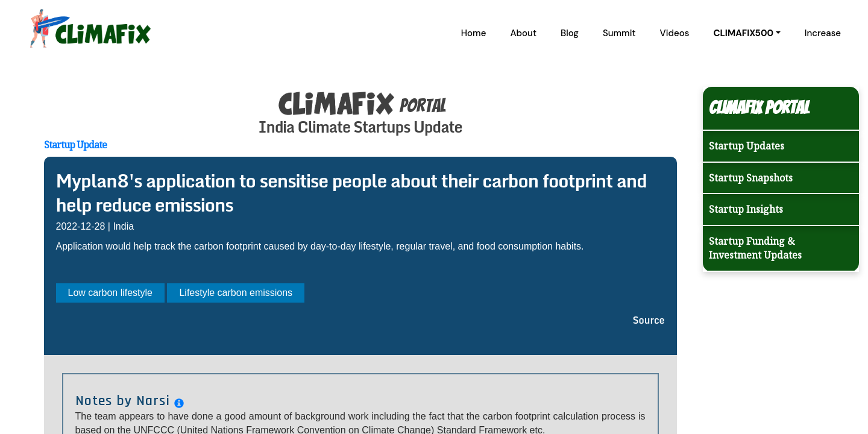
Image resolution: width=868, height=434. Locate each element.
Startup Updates (747, 146)
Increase (823, 33)
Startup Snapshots (751, 178)
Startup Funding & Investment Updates (755, 248)
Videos (675, 33)
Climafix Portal (759, 108)
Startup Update (75, 145)
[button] (747, 33)
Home (474, 33)
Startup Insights (746, 209)
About (523, 33)
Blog (570, 33)
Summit (619, 33)
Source (649, 320)
